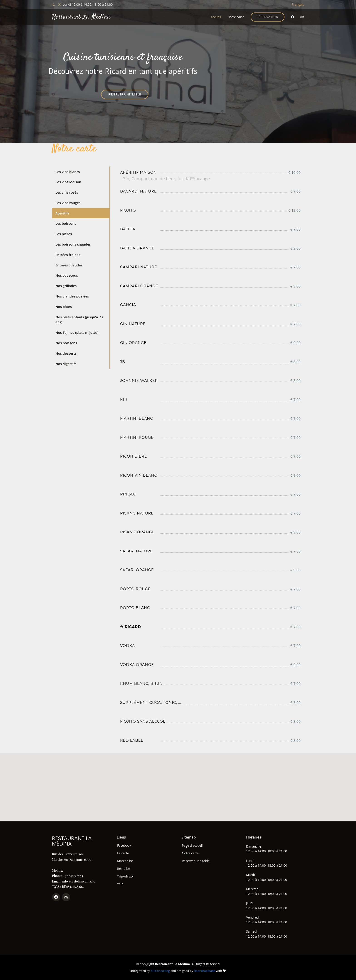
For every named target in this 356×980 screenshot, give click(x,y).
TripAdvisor (126, 876)
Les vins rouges (68, 203)
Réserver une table (125, 94)
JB (123, 362)
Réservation (268, 17)
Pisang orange (137, 532)
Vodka (127, 646)
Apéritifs (62, 213)
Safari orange (137, 570)
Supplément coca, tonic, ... (151, 703)
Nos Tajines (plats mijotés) (77, 332)
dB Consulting (160, 971)
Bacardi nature (138, 191)
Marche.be (125, 861)
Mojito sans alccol (143, 721)
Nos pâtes (64, 307)
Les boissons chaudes (73, 244)
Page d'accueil (192, 846)
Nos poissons (66, 343)
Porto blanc (135, 608)
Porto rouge (135, 589)
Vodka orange (137, 665)
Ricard (131, 627)
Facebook (124, 846)
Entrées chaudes (69, 265)
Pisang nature (137, 513)
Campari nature (138, 267)
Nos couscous (67, 275)
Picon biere (133, 456)
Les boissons (66, 223)
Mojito (128, 210)
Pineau (128, 494)
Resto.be (124, 869)
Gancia (128, 305)
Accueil (216, 17)
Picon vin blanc (139, 475)
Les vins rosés (67, 192)
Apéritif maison (138, 172)
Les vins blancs (68, 172)
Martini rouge (137, 438)
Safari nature (136, 551)
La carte (123, 853)
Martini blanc (137, 418)
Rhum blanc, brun (141, 684)
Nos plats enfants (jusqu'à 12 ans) (79, 320)
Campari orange (139, 286)
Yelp (120, 884)
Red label (132, 740)
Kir (124, 400)
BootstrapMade (205, 971)
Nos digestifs (66, 364)
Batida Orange (137, 248)
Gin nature (133, 324)
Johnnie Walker (139, 381)
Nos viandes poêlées (72, 296)
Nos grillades (66, 286)
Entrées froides (68, 255)
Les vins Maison (68, 182)
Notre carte (236, 17)
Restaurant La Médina (81, 17)
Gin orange (133, 343)
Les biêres (64, 234)
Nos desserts (66, 353)
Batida (128, 229)
